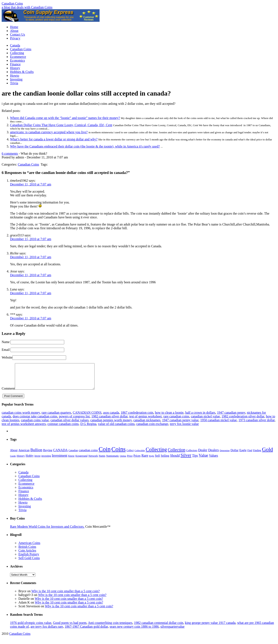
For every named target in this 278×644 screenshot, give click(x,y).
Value (203, 460)
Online (123, 461)
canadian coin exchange (152, 429)
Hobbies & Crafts (22, 72)
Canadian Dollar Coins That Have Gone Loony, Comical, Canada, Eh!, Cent (61, 125)
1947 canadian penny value (180, 425)
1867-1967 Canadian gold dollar (86, 632)
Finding (257, 455)
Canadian (73, 455)
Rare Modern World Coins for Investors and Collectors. (47, 532)
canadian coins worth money (21, 418)
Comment (8, 393)
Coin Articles (27, 555)
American (24, 455)
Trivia (14, 83)
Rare (145, 461)
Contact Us (18, 34)
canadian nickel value (205, 421)
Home (14, 27)
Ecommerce (18, 57)
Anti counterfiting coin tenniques (110, 628)
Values (213, 461)
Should (175, 461)
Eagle (243, 455)
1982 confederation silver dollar (243, 421)
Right (152, 461)
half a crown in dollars (200, 418)
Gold (267, 454)
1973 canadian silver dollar (257, 425)
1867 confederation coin (137, 418)
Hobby (30, 461)
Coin (105, 454)
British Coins (27, 552)
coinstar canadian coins (63, 429)
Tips (195, 461)
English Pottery (29, 559)
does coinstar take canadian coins (35, 421)
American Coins (29, 548)
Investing (16, 79)
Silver (186, 460)
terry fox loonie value (184, 429)
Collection (177, 455)
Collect (130, 455)
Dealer (203, 455)
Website (7, 357)
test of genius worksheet (145, 421)
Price (130, 461)
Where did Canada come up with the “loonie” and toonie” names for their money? (65, 118)
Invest (37, 461)
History (15, 68)
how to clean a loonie (169, 418)
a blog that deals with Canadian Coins (27, 7)
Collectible (140, 455)
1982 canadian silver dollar (110, 421)
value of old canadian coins (116, 429)
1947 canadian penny (231, 418)
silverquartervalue (173, 632)
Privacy (15, 38)
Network (93, 461)
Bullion (36, 455)
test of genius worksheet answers (24, 429)
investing (46, 461)
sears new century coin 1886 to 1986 (134, 632)
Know (71, 461)
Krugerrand (81, 461)
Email (6, 350)
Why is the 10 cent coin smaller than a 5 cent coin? (66, 596)
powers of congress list (74, 421)
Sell (157, 461)
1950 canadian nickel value (218, 425)
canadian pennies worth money (111, 425)
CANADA (60, 455)
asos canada (111, 418)
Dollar (234, 455)
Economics (17, 60)
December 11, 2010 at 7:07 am (31, 184)
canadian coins (88, 455)
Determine (225, 455)
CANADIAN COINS (87, 418)
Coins (119, 454)
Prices (137, 461)
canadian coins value (35, 425)
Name (6, 342)
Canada (15, 45)
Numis (102, 461)
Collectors (192, 455)
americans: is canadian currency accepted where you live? (49, 132)
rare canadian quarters (56, 418)
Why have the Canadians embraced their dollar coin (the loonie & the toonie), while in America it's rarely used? (85, 146)
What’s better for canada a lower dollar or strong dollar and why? (54, 139)
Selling (165, 461)
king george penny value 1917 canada (210, 628)
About (14, 31)
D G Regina (88, 429)
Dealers (213, 455)
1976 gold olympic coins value (31, 628)
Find (250, 455)
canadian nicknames (147, 425)
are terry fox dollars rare (47, 632)
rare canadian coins (176, 421)
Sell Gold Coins (29, 563)
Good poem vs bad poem (70, 628)
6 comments (10, 154)
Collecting (17, 53)
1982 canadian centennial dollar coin (158, 628)
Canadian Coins (12, 3)
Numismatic (112, 461)
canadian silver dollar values (70, 425)
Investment (59, 461)
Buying (48, 455)
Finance (15, 64)
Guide (13, 461)
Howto (15, 76)
